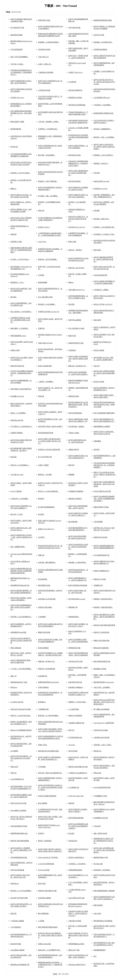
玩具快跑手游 (43, 676)
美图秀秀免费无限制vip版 (19, 833)
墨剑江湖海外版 (16, 648)
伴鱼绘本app (15, 884)
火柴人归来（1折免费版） (102, 687)
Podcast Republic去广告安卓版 (48, 857)
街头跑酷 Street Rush (17, 396)
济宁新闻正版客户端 (75, 737)
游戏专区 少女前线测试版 (47, 669)
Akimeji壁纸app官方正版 (76, 898)
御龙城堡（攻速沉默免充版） (103, 607)
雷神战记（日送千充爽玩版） (48, 181)
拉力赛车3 (41, 537)
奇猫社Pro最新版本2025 (101, 571)
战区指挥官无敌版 (17, 35)
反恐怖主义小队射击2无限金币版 (49, 450)
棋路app (71, 282)
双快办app (14, 687)
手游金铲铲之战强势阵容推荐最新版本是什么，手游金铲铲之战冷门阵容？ (78, 163)
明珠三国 (41, 211)
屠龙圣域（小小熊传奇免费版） (49, 716)
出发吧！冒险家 (43, 465)
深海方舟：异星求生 (75, 250)
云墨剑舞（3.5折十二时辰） (103, 745)
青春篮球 (13, 234)
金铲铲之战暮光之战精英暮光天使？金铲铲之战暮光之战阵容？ (78, 359)
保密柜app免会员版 (44, 944)
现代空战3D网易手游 (75, 90)
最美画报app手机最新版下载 (20, 965)
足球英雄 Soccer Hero (101, 189)
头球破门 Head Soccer (75, 72)
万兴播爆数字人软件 (100, 796)
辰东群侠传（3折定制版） (102, 870)
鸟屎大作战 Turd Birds (45, 343)
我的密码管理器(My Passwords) (104, 682)
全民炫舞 (97, 211)
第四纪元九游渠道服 (75, 716)
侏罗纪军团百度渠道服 (76, 818)
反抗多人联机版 (99, 350)
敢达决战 (13, 457)
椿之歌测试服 (73, 522)
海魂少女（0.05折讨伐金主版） (21, 716)
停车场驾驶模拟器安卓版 (19, 857)
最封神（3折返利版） (45, 841)
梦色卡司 (71, 730)
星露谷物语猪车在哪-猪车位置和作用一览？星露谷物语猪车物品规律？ (21, 250)
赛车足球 (71, 465)
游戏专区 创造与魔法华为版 (47, 891)
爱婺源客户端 (73, 607)
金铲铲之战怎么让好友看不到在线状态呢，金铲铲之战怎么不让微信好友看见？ (104, 702)
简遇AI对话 (14, 767)
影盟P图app (42, 702)
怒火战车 (71, 833)
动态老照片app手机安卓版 (47, 599)
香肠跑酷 (71, 475)
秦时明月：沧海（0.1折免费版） (104, 137)
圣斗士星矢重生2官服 (45, 297)
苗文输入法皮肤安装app (76, 857)
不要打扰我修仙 (43, 687)
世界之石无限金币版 (45, 366)
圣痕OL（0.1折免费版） (18, 413)
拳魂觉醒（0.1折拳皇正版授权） (49, 42)
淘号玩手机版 (73, 751)
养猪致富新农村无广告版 (19, 682)
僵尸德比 (13, 297)
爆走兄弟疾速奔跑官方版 (102, 661)
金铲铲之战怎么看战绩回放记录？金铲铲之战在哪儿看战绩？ (78, 173)
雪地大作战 (97, 773)
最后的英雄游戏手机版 (46, 433)
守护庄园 (97, 173)
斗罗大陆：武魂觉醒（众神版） (49, 122)
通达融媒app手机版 (100, 669)
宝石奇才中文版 (99, 35)
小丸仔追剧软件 (16, 927)
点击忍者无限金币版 (100, 275)
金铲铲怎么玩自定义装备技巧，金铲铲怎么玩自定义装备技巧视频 (21, 641)
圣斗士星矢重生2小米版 (76, 328)
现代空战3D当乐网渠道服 (77, 105)
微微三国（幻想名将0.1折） (78, 366)
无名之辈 (97, 366)
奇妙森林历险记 (74, 617)
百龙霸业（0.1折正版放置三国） (104, 227)
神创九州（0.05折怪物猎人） (20, 465)
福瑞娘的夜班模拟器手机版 (103, 20)
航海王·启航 (72, 242)
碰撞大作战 (72, 336)
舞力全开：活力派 (17, 514)
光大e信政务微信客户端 (101, 555)
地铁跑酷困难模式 (100, 950)
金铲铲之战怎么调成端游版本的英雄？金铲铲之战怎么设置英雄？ (21, 607)
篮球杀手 (41, 833)
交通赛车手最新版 (17, 433)
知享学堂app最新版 (75, 320)
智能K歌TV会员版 (100, 579)
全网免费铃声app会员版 (18, 632)
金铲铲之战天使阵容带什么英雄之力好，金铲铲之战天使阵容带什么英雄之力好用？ (50, 787)
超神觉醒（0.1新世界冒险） (78, 562)
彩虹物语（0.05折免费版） (47, 304)
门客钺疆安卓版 (43, 709)
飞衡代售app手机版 (75, 921)
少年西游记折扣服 (44, 90)
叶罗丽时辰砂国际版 (100, 49)
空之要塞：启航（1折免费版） (48, 196)
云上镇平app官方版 (17, 702)
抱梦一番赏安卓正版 (100, 833)
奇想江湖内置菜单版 (75, 413)
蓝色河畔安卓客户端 (75, 682)
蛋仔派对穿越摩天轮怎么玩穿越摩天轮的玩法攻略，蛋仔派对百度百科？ (78, 405)
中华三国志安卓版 (74, 28)
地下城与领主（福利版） (77, 426)
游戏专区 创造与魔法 (45, 607)
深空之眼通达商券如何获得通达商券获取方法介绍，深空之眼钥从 (21, 113)
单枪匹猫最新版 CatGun (18, 336)
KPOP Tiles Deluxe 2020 (76, 796)
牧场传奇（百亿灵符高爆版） (48, 259)
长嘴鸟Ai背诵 (15, 350)
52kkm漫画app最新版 (17, 950)
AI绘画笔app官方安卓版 (101, 737)
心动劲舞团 (42, 617)
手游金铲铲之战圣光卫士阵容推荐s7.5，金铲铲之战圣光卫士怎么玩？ (78, 914)
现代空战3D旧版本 (75, 181)
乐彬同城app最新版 (44, 898)
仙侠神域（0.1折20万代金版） (20, 173)
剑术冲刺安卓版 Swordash (77, 599)
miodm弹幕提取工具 (17, 779)
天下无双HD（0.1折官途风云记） (22, 426)
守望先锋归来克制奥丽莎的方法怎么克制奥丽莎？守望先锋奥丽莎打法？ (21, 72)
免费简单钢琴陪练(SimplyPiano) (49, 682)
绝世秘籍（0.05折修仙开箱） (103, 42)
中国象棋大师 (98, 585)
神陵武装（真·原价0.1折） (47, 661)
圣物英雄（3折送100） (101, 163)
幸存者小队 (14, 147)
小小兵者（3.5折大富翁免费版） (21, 669)
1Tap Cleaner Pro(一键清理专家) (104, 723)
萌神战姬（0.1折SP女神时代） (104, 155)
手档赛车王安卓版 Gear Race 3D (49, 312)
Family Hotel (42, 242)
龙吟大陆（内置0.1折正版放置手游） (50, 773)
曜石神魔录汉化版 (44, 585)
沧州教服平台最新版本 (76, 491)
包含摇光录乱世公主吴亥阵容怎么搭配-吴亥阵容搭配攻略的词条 (78, 137)
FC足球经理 (72, 82)
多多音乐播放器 (43, 648)
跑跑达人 (13, 189)
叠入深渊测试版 (43, 914)
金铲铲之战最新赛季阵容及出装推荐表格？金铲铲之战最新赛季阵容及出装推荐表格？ (21, 571)
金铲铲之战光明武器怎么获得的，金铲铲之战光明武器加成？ (78, 547)
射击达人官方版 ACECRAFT (103, 304)
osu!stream (72, 745)
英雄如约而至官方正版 (76, 343)
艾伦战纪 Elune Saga (17, 98)
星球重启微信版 (16, 129)
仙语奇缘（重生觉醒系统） (47, 562)
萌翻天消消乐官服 (44, 632)
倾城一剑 (13, 676)
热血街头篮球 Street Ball (101, 181)
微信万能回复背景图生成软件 (48, 927)
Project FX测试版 (16, 491)
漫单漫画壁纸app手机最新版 (103, 921)
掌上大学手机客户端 (45, 457)
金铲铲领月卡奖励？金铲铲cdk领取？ (50, 426)
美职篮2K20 (97, 751)
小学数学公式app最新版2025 (78, 773)
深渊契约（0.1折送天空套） (78, 702)
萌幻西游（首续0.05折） (102, 219)
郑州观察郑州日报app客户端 (20, 585)
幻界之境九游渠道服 (17, 870)
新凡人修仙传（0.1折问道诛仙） (21, 312)
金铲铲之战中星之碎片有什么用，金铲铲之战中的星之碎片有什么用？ (104, 82)
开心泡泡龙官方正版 (17, 28)
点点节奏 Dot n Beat (17, 475)
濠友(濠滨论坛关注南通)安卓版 (48, 751)
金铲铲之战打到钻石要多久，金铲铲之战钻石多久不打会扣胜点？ (21, 758)
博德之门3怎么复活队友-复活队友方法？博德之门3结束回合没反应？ (104, 475)
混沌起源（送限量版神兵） (103, 129)
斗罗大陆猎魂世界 (17, 49)
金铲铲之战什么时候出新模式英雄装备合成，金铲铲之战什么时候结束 (104, 484)
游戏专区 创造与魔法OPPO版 (78, 767)
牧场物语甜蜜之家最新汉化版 (103, 113)
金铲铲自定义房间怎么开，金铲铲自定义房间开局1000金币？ (78, 219)
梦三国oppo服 (98, 864)
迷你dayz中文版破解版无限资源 (21, 730)
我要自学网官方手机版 (101, 507)
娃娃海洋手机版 (16, 944)
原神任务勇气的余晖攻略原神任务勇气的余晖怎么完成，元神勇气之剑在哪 (104, 405)
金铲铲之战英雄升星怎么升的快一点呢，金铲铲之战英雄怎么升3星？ (21, 537)
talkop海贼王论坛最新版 (18, 811)
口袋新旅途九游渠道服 (46, 72)
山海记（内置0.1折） (45, 64)
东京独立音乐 (73, 841)
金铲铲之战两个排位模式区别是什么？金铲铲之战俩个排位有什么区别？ (49, 441)
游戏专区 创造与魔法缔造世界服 (104, 625)
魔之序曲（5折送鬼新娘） (47, 155)
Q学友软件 (97, 826)
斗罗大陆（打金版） (17, 64)
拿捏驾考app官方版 (17, 420)
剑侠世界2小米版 (16, 242)
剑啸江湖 (41, 555)
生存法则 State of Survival (77, 227)
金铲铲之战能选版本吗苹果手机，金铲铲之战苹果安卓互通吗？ (103, 259)
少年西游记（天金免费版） (103, 105)
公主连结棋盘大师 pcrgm (102, 98)
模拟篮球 (41, 499)
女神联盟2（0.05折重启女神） (48, 129)
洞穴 (95, 956)
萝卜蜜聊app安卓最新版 (101, 709)
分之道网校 (14, 751)
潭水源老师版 (43, 579)
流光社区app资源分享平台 (77, 965)
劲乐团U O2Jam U (44, 227)
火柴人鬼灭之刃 (43, 57)
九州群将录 (72, 350)
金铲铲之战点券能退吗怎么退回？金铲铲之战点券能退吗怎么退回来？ (78, 826)
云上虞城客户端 (74, 787)
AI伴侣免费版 (98, 522)
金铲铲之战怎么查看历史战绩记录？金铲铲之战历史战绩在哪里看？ (104, 373)
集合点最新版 (43, 803)
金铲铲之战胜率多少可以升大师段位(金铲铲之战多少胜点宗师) (78, 935)
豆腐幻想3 (41, 328)
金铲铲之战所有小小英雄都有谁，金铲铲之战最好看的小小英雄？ (21, 850)
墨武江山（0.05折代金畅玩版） (48, 491)
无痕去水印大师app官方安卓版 (21, 709)
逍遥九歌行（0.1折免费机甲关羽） (50, 950)
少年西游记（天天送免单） (77, 864)
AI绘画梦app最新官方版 (76, 723)
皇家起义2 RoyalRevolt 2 (46, 529)
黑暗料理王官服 (74, 396)
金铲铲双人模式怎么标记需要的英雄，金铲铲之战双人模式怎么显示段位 (50, 935)
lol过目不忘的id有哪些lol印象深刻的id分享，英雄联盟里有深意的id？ (22, 373)
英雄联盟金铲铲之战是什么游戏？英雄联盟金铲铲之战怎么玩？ (103, 841)
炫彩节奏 (13, 914)
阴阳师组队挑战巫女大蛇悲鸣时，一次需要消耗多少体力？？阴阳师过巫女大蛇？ (50, 965)
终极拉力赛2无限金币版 (101, 641)
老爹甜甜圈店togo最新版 (102, 426)
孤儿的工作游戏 (99, 382)
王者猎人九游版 (74, 433)
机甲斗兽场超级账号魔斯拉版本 (104, 413)
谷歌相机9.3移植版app (76, 687)
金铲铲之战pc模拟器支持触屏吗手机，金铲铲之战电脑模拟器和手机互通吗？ (104, 499)
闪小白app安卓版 (44, 870)
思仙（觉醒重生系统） (18, 547)
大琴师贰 (41, 275)
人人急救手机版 (74, 709)
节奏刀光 (13, 773)
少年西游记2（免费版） (101, 290)
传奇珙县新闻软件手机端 (19, 826)
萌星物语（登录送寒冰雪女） (103, 599)
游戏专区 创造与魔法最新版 (20, 841)
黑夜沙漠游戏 (98, 905)
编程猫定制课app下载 (101, 857)
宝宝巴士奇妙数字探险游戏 (47, 796)
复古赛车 (41, 514)
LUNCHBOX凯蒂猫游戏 (46, 864)
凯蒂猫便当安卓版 (74, 648)
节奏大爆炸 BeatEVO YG (77, 290)
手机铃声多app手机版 (101, 730)
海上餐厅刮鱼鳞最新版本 (46, 507)
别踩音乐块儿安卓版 (100, 537)
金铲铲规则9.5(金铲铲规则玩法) (21, 389)
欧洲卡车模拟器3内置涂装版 (78, 585)
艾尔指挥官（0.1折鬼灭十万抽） (104, 234)
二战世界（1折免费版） (46, 382)
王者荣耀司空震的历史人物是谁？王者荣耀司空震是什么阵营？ (20, 320)
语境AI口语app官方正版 (18, 803)
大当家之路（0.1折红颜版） (20, 499)
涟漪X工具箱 (42, 745)
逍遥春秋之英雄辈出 (75, 499)
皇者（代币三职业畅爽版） (20, 57)
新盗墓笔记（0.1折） (17, 282)
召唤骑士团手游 (74, 450)
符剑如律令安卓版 (44, 49)
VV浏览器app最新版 (17, 921)
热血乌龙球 (97, 320)
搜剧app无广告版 (74, 950)
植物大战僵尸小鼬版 (17, 122)
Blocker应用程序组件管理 (102, 787)
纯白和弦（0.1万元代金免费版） (21, 891)
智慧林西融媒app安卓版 (76, 944)
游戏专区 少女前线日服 (101, 632)
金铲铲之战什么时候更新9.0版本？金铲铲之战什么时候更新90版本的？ (104, 850)
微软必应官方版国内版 (101, 648)
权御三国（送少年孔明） (77, 268)
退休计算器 (42, 884)
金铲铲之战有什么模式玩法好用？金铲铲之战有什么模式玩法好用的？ (104, 147)
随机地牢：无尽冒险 (45, 475)
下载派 (55, 974)
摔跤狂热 (71, 803)
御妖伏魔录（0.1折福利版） (20, 328)
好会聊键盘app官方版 (101, 818)
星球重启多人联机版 (75, 98)
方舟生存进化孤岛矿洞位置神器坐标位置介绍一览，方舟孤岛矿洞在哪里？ (104, 465)
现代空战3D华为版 (75, 155)
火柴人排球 (97, 914)
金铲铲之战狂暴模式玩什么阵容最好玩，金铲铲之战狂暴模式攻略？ (104, 617)
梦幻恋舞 (71, 304)
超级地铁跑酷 (43, 282)
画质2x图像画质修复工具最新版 (104, 891)
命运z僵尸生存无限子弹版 (19, 898)
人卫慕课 (41, 921)
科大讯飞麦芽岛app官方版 (102, 491)
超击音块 (97, 450)
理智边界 (41, 396)
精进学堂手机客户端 (17, 366)
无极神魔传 (97, 441)
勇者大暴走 (97, 250)
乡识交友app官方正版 (75, 661)
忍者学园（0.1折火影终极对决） (21, 617)
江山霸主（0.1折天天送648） (20, 259)
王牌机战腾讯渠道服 (75, 870)
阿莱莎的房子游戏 (44, 20)
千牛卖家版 (42, 767)
